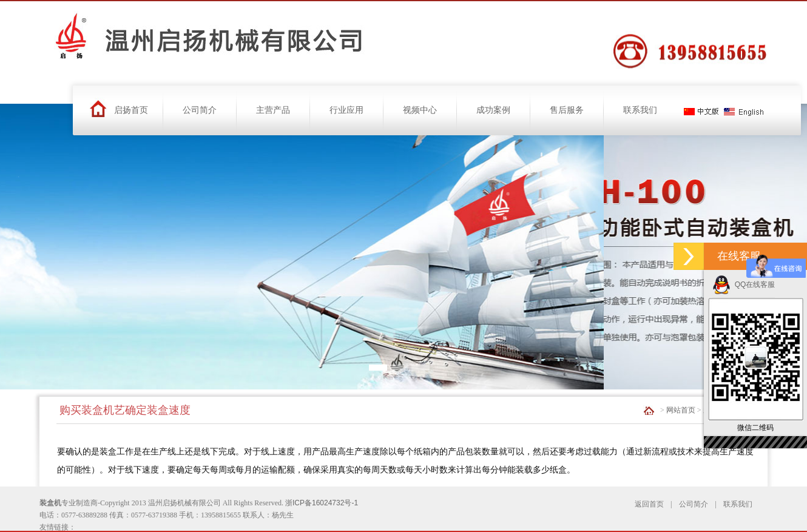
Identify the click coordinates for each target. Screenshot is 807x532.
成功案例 (493, 110)
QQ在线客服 (744, 285)
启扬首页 (131, 110)
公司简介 (200, 110)
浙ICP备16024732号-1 (322, 503)
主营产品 (273, 110)
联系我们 (640, 110)
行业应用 (346, 110)
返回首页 (649, 504)
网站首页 (681, 410)
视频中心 (420, 110)
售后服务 (567, 110)
